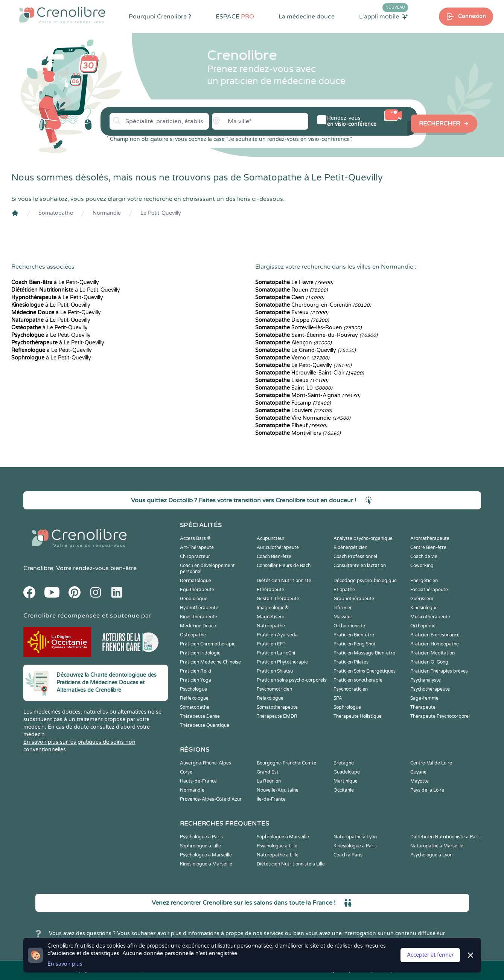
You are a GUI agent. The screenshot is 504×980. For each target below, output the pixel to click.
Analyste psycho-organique (363, 538)
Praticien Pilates (351, 662)
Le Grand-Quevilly (305, 350)
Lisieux (292, 380)
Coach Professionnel (355, 557)
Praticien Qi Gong (429, 662)
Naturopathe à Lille (278, 855)
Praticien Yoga (196, 680)
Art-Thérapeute (197, 547)
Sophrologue (347, 707)
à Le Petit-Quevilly (55, 282)
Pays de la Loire (427, 790)
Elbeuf (291, 426)
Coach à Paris (348, 855)
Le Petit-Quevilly (161, 213)
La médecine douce (307, 17)
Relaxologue (270, 698)
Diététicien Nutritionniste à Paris (445, 837)
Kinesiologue (424, 608)
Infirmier (343, 608)
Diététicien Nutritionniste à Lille (291, 864)
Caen (290, 297)
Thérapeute (423, 707)
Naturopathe (271, 626)
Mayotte (419, 781)
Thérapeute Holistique (358, 716)
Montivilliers (298, 433)
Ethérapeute (270, 590)
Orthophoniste (349, 626)
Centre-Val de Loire (431, 763)
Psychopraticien (351, 689)
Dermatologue (196, 581)
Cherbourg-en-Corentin (313, 305)
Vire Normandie (303, 418)
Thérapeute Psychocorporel (440, 716)
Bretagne (344, 763)
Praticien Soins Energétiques (365, 671)
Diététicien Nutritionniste (284, 581)
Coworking (422, 566)
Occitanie (344, 790)
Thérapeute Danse (200, 716)
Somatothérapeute (277, 707)
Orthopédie (423, 626)
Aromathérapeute (430, 538)
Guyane (418, 772)
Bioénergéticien (350, 547)
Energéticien (424, 581)
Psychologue (193, 689)
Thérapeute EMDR (277, 716)
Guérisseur (422, 599)
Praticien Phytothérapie (282, 662)
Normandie (107, 213)
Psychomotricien (274, 689)
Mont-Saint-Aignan (308, 395)
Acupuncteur (271, 538)
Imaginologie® (273, 608)
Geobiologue (194, 599)
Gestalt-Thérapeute (278, 599)
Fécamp (293, 403)
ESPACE (235, 17)
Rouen (292, 290)
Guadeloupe (347, 772)
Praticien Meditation (432, 653)
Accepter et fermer (430, 955)
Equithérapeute (197, 590)
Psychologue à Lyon (431, 855)
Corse (186, 772)
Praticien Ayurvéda (277, 635)
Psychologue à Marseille (206, 855)
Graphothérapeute (354, 599)
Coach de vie (424, 557)
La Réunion (269, 781)
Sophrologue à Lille (200, 846)
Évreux (292, 313)
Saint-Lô (294, 388)
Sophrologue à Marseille (283, 837)
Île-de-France (271, 799)
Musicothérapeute (430, 617)
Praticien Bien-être (354, 635)
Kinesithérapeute (199, 617)
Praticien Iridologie (200, 653)
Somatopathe (56, 213)
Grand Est (268, 772)
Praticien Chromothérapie (208, 644)
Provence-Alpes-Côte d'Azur (211, 799)
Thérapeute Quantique (205, 725)
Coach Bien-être (274, 557)
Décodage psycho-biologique (365, 581)
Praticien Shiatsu (275, 671)
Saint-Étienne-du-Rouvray (316, 335)
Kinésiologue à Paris (355, 846)
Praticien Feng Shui (354, 644)
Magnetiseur (271, 617)
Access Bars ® (195, 538)
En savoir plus (65, 964)
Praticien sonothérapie (358, 680)
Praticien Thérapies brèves (439, 671)
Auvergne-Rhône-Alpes (206, 763)
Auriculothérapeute (278, 547)
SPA (338, 698)
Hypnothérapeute (199, 608)
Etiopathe (344, 590)
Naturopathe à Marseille (437, 846)
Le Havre (294, 282)
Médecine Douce (198, 626)
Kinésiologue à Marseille (206, 864)
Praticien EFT (271, 644)
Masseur (343, 617)
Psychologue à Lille (277, 846)
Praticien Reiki (196, 671)
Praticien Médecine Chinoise (210, 662)
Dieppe (292, 320)
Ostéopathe (193, 635)
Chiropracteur (195, 557)
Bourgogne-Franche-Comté (286, 763)
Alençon (293, 343)
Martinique (346, 781)
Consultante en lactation (360, 566)
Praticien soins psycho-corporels (292, 680)
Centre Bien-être (428, 547)
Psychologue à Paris (201, 837)
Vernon (292, 358)
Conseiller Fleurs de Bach (284, 566)
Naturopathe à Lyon (355, 837)
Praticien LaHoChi (276, 653)
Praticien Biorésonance (435, 635)
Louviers (294, 410)
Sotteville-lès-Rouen (308, 328)
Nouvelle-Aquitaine (278, 790)
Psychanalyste (426, 680)
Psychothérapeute (430, 689)
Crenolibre (38, 568)
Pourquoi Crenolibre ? (160, 17)
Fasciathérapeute (429, 590)
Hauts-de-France (198, 781)
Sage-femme (424, 698)
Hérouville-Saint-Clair (310, 373)
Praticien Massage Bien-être (364, 653)
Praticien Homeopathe (435, 644)
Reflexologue (194, 698)
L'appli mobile (384, 16)
